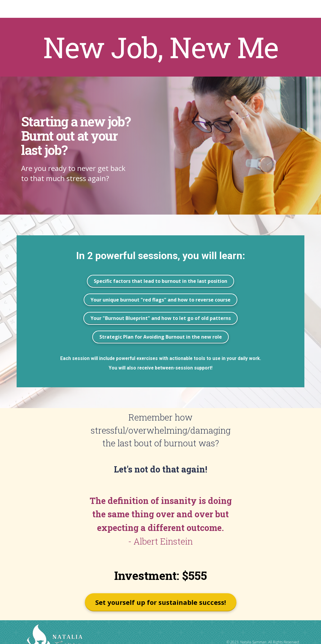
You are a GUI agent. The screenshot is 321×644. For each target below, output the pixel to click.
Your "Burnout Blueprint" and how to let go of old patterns (161, 318)
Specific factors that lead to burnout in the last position (160, 281)
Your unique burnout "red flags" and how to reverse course (160, 300)
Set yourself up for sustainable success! (161, 602)
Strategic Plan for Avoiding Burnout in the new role (161, 337)
